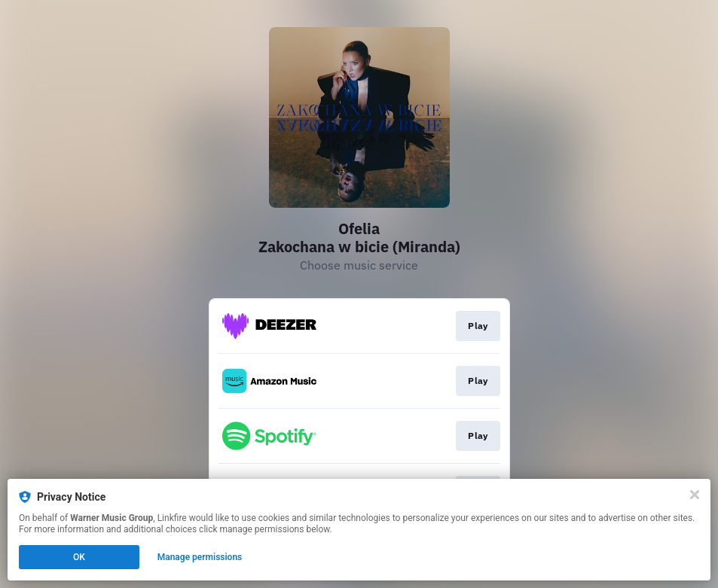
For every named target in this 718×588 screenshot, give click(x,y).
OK (79, 557)
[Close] (695, 495)
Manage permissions (200, 557)
